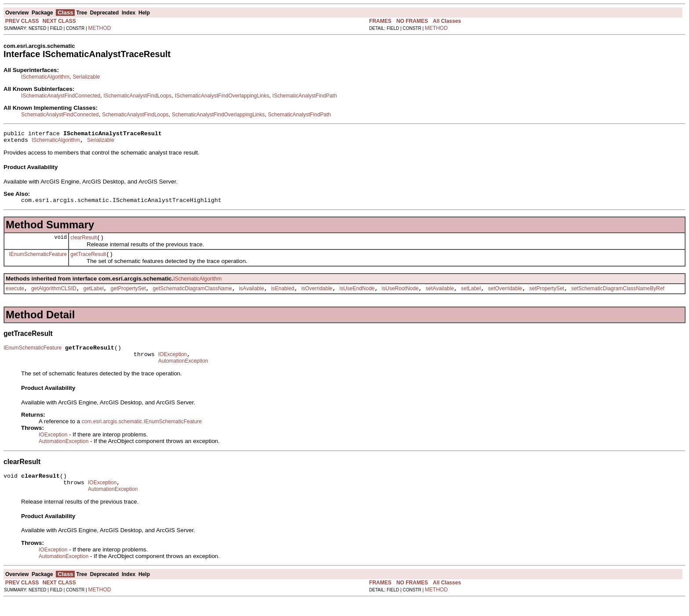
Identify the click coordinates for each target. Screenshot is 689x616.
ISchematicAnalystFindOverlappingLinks (222, 96)
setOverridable (505, 296)
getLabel (94, 296)
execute (15, 296)
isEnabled (283, 296)
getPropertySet (128, 296)
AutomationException (183, 373)
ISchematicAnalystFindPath (305, 96)
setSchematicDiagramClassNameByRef (618, 296)
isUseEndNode (357, 296)
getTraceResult (88, 261)
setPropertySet (547, 296)
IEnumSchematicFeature (38, 260)
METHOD (100, 28)
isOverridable (317, 296)
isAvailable (252, 296)
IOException (172, 365)
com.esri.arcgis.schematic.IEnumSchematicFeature (142, 433)
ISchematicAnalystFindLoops (138, 96)
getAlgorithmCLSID (54, 296)
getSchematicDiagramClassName (192, 296)
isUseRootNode (400, 296)
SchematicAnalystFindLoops (135, 115)
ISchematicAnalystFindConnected (61, 96)
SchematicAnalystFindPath (299, 115)
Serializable (86, 77)
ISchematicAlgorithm (45, 77)
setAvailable (440, 296)
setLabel (471, 296)
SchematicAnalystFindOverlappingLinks (218, 115)
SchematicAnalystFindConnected (60, 115)
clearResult (83, 243)
